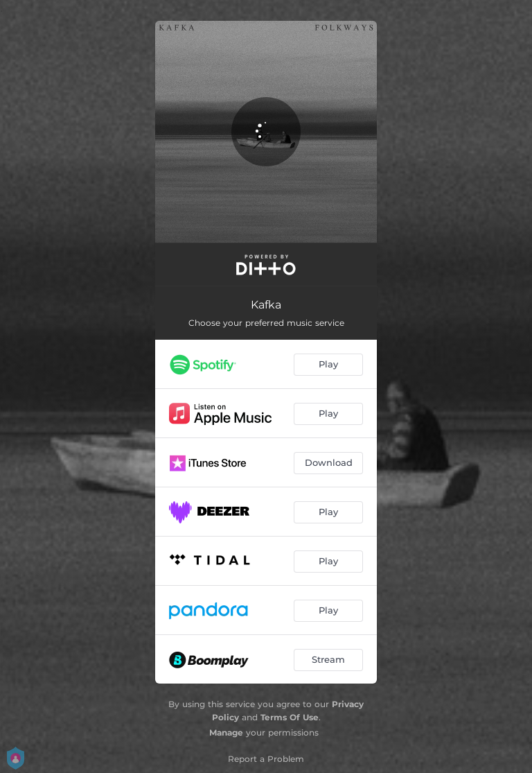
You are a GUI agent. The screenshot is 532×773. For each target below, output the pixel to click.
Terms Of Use (290, 717)
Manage (226, 732)
